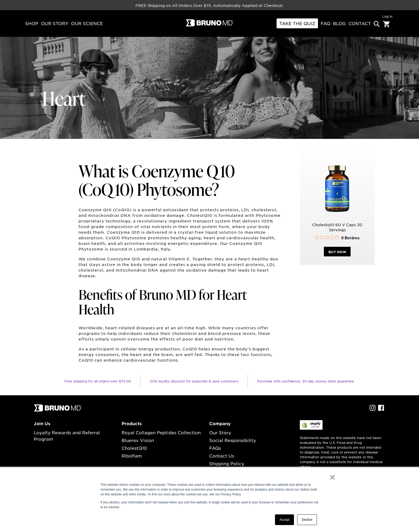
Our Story (220, 432)
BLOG (339, 23)
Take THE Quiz (297, 23)
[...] (58, 410)
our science (87, 23)
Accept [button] (284, 520)
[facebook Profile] (381, 409)
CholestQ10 (134, 448)
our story (55, 23)
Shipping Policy (227, 463)
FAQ (325, 23)
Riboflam (132, 456)
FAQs (215, 448)
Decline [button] (307, 520)
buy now (337, 253)
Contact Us (222, 456)
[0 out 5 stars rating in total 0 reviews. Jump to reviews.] (337, 239)
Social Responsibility (233, 440)
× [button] (332, 477)
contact (360, 23)
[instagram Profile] (373, 409)
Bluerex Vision (138, 440)
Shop (32, 23)
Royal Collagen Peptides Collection (161, 432)
